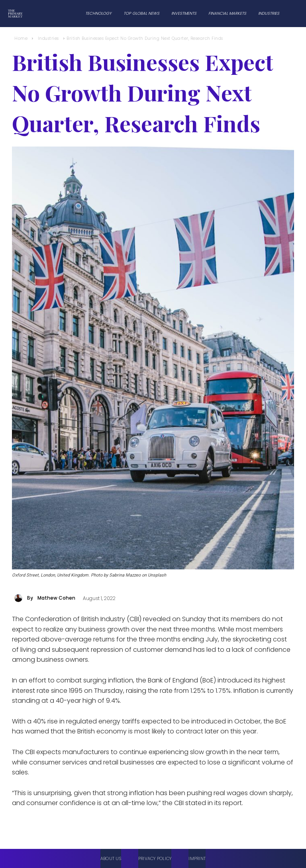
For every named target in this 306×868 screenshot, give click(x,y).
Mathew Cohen (56, 598)
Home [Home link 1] (21, 38)
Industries (48, 38)
